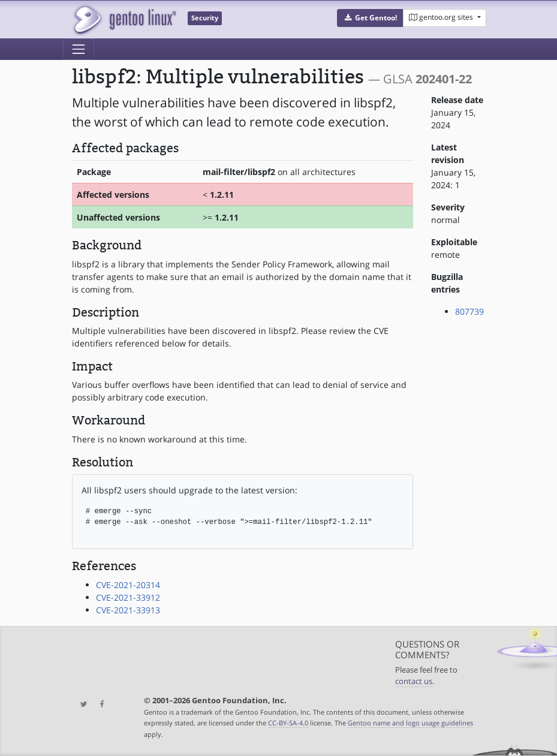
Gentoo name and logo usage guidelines (410, 723)
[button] (370, 18)
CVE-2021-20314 (128, 585)
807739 (469, 311)
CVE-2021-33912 (128, 597)
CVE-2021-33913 (128, 610)
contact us (414, 681)
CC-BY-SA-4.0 (288, 723)
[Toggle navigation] (79, 49)
